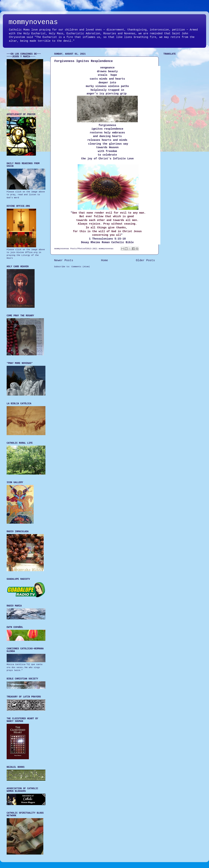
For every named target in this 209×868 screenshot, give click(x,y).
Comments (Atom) (81, 267)
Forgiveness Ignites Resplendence (84, 61)
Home (104, 260)
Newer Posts (64, 260)
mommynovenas (33, 22)
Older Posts (145, 260)
